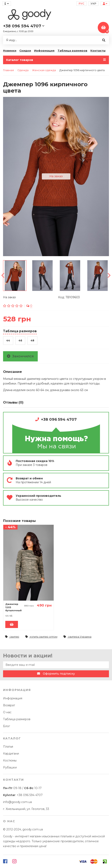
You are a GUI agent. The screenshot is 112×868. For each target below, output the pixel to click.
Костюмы (10, 760)
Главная (8, 70)
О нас (7, 712)
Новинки (10, 50)
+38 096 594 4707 (59, 419)
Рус (81, 4)
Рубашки (10, 767)
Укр (93, 4)
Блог (7, 726)
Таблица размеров (72, 50)
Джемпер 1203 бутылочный (13, 607)
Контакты (98, 50)
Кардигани (11, 754)
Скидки (25, 50)
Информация (44, 50)
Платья (8, 747)
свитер (12, 637)
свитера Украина (77, 637)
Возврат (9, 705)
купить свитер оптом (41, 637)
